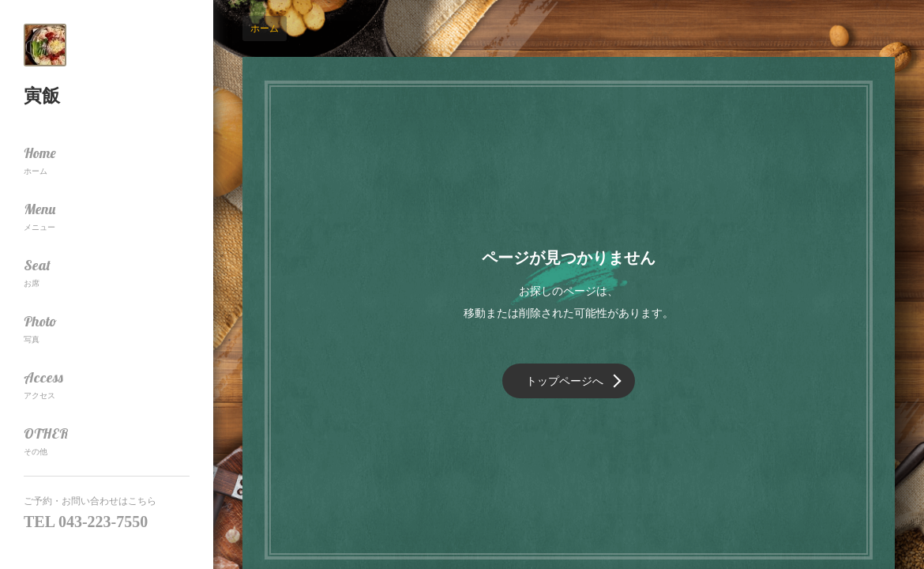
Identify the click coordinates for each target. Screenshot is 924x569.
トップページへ (565, 381)
